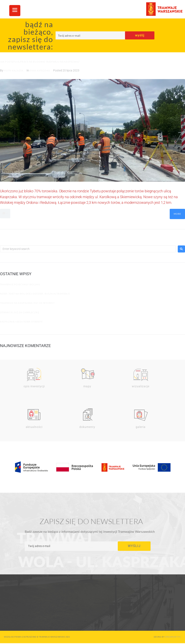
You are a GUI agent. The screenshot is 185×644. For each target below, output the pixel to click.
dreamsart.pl (173, 637)
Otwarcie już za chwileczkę (20, 312)
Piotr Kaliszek (14, 71)
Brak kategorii (40, 71)
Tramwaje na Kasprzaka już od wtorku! (27, 303)
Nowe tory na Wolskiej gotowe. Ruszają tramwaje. (35, 294)
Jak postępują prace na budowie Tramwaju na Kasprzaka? (40, 62)
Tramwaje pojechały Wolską (20, 284)
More (177, 214)
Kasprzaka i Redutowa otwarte (21, 322)
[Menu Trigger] (15, 11)
